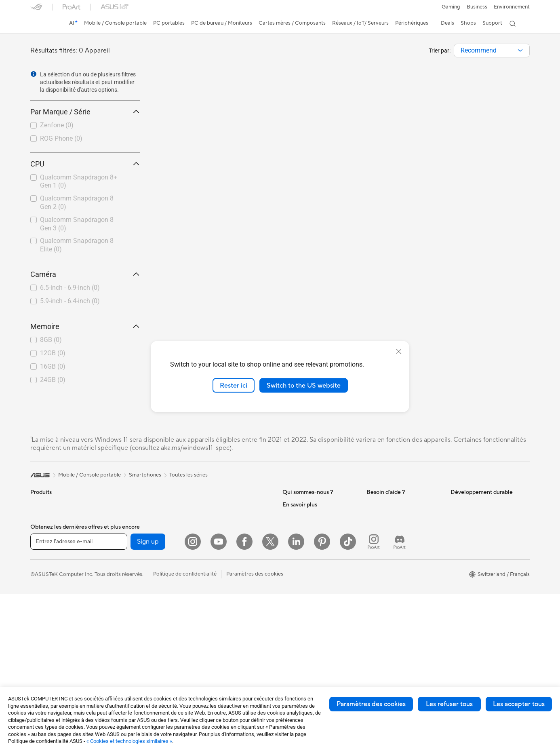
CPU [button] (85, 164)
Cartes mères (130, 553)
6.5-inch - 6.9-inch (70, 288)
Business (477, 7)
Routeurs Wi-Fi (215, 517)
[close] (399, 351)
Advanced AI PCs (303, 626)
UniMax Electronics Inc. (311, 589)
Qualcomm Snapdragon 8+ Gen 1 (79, 181)
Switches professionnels (226, 548)
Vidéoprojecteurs (51, 627)
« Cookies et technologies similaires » (129, 741)
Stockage (125, 638)
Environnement (512, 7)
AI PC (289, 614)
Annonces (294, 529)
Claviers (207, 572)
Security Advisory (388, 602)
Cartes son (127, 614)
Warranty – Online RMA (394, 504)
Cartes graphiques (136, 565)
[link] (44, 24)
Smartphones (46, 517)
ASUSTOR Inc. (300, 565)
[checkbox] (82, 126)
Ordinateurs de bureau (57, 651)
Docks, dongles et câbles (227, 657)
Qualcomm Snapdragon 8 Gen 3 (77, 224)
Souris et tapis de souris (225, 584)
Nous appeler (382, 572)
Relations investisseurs (309, 541)
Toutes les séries (188, 475)
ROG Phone (61, 138)
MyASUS (377, 626)
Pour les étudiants (52, 578)
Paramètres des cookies (371, 704)
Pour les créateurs (52, 566)
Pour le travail (47, 554)
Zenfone (57, 125)
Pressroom (295, 553)
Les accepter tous (519, 704)
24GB (53, 380)
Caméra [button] (85, 274)
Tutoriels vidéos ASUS (393, 614)
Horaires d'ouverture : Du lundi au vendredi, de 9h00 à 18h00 (403, 587)
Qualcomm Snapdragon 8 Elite (77, 245)
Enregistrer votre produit (396, 547)
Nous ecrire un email (391, 559)
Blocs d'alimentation (138, 602)
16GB (53, 366)
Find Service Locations (394, 535)
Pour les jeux (45, 590)
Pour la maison (48, 542)
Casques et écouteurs (223, 597)
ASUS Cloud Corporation (313, 577)
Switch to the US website (304, 385)
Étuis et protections (221, 633)
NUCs (121, 517)
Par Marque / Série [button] (85, 112)
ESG (456, 504)
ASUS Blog (296, 687)
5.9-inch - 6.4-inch (70, 301)
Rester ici (234, 385)
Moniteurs (42, 615)
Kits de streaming (218, 609)
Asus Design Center (306, 638)
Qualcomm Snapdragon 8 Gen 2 (77, 202)
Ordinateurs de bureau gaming (150, 504)
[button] (451, 7)
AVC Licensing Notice (308, 675)
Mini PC (123, 529)
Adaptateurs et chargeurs (228, 645)
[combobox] (492, 51)
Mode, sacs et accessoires (228, 621)
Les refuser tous (449, 704)
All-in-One (42, 639)
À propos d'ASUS (303, 504)
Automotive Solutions (308, 662)
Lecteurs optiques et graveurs (149, 626)
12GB (53, 353)
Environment (466, 517)
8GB (51, 340)
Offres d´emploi (301, 517)
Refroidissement (133, 590)
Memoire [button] (85, 326)
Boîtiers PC (127, 578)
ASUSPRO (295, 650)
